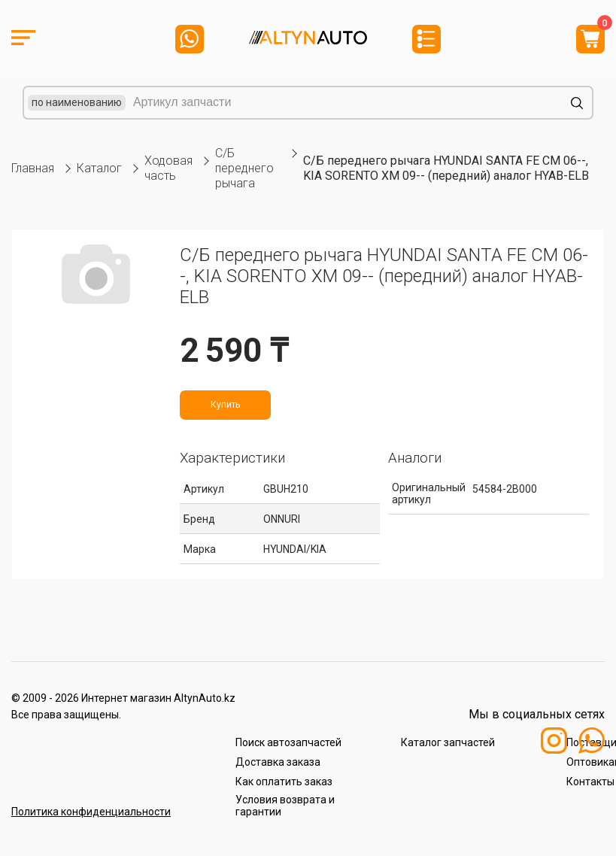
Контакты (590, 782)
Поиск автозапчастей (288, 742)
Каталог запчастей (448, 742)
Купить (225, 405)
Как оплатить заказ (284, 782)
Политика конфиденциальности (91, 812)
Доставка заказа (278, 762)
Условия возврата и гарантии (285, 806)
